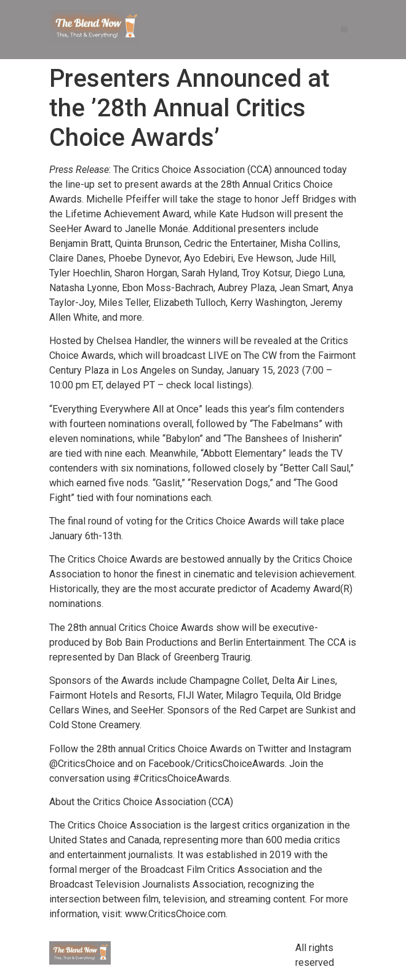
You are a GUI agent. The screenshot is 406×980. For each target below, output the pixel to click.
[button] (344, 29)
